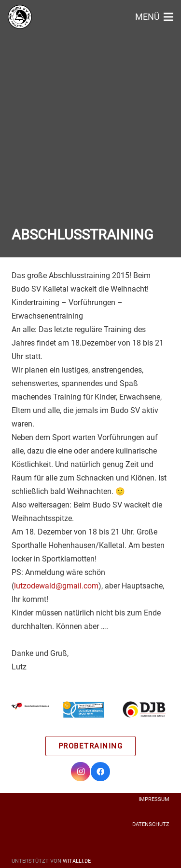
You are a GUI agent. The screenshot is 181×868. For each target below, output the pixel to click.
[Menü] (154, 17)
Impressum (154, 799)
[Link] (20, 17)
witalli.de (77, 861)
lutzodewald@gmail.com (56, 586)
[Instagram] (81, 772)
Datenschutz (151, 824)
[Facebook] (100, 772)
